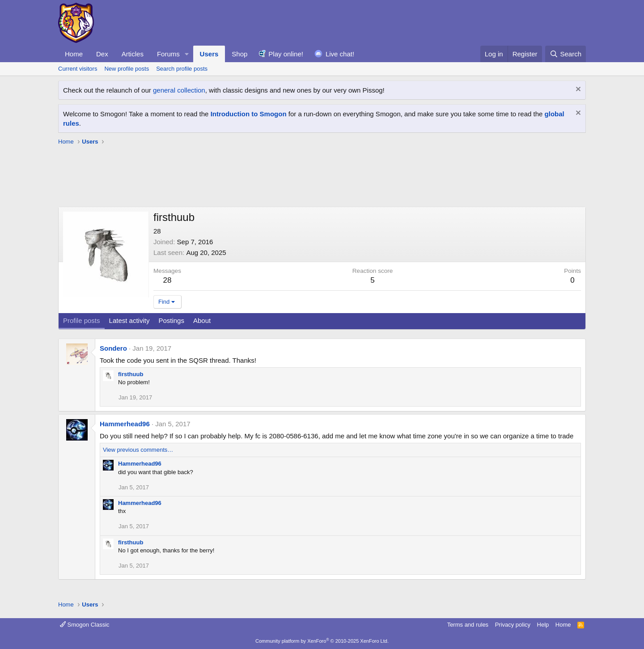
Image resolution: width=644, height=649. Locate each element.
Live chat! (340, 54)
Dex (102, 54)
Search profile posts (182, 69)
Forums (168, 54)
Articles (133, 54)
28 (167, 280)
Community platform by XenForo (322, 641)
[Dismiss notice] (577, 90)
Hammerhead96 (125, 424)
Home (74, 54)
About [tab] (202, 320)
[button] (187, 54)
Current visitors (78, 69)
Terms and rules (468, 625)
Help (543, 625)
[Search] (566, 54)
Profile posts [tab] (82, 320)
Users (209, 54)
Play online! (286, 54)
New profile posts (127, 69)
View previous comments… (138, 450)
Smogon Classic (85, 625)
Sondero (113, 348)
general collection (179, 90)
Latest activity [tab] (129, 320)
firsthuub (131, 374)
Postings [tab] (171, 320)
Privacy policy (513, 625)
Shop (239, 54)
